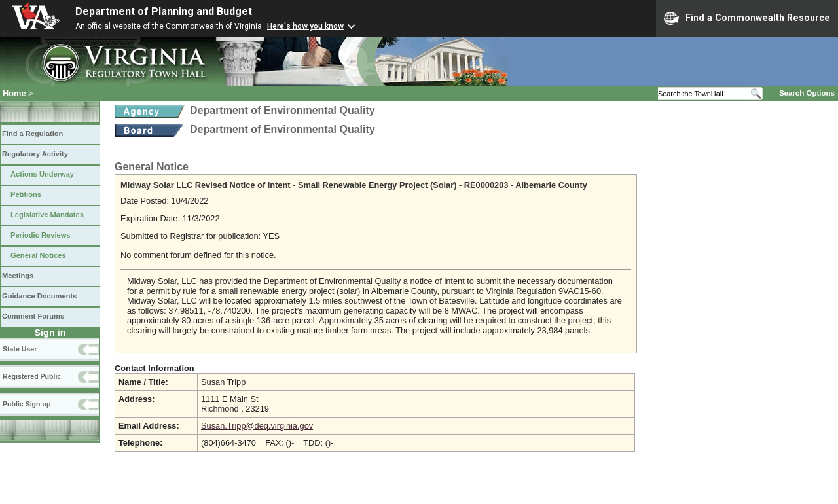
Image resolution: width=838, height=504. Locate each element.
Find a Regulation (32, 134)
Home (14, 93)
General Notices (38, 255)
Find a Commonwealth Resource (747, 18)
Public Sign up (27, 404)
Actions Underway (42, 174)
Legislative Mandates (47, 215)
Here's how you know (305, 26)
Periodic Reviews (41, 235)
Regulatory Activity (35, 154)
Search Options (807, 93)
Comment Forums (33, 316)
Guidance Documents (39, 296)
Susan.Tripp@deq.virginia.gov (257, 426)
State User (20, 349)
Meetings (18, 276)
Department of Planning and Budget (164, 11)
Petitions (26, 194)
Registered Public (32, 376)
